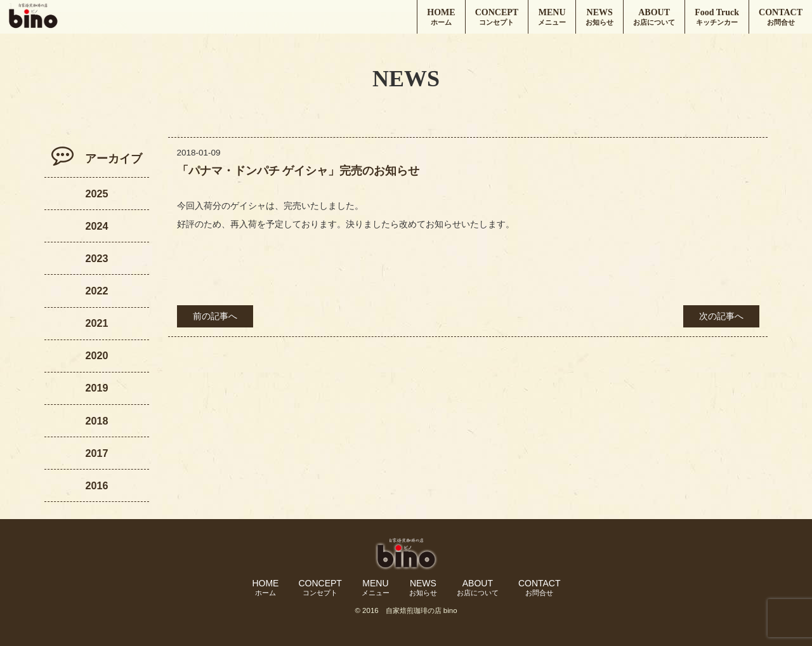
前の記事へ (215, 316)
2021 (96, 323)
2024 (96, 226)
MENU (552, 17)
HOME (441, 17)
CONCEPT (497, 17)
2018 (96, 421)
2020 (96, 355)
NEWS (599, 17)
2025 (96, 194)
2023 (96, 258)
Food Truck (717, 17)
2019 (96, 388)
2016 (96, 485)
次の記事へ (721, 316)
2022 (96, 291)
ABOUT (654, 17)
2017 (96, 453)
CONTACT (781, 17)
